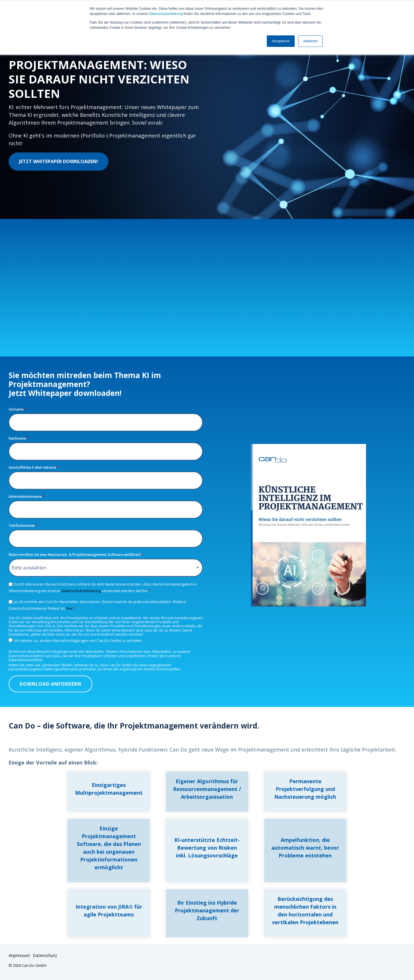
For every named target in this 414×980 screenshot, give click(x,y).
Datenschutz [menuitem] (45, 955)
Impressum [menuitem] (19, 955)
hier (70, 608)
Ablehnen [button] (310, 41)
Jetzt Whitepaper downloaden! (59, 161)
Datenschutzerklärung (166, 14)
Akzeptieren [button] (281, 41)
